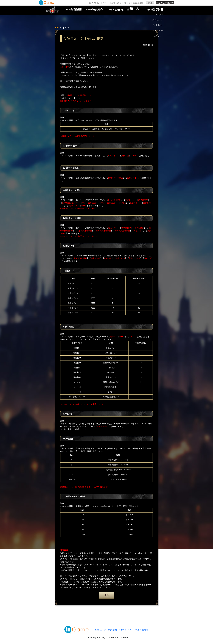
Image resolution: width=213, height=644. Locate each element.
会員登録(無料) (138, 3)
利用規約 (112, 630)
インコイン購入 (94, 3)
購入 (138, 10)
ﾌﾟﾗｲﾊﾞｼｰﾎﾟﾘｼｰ (126, 630)
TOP (57, 28)
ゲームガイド (117, 10)
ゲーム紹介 (95, 10)
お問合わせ (100, 630)
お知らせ (127, 3)
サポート (106, 3)
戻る (106, 595)
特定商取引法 (142, 630)
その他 (160, 10)
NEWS (73, 10)
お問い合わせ (116, 3)
